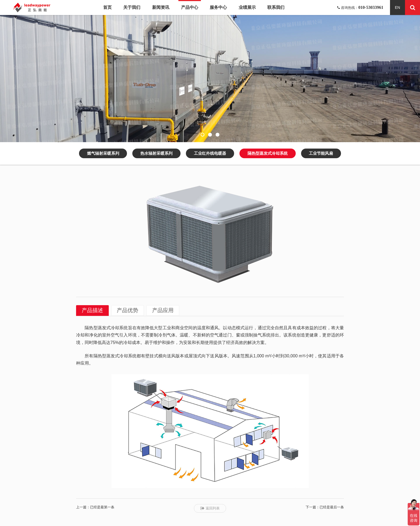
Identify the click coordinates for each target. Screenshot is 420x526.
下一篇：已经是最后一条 (325, 507)
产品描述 (92, 311)
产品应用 (163, 311)
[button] (202, 135)
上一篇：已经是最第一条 (95, 507)
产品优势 (128, 311)
